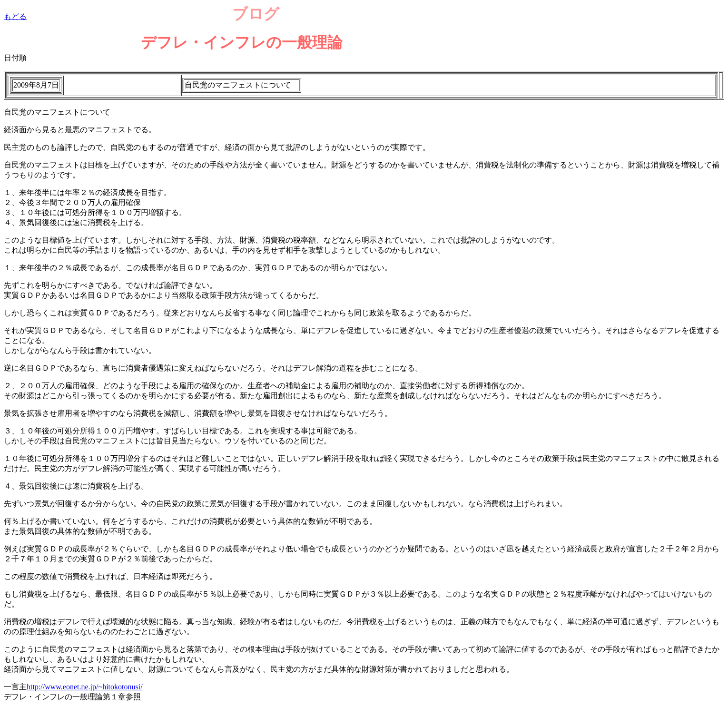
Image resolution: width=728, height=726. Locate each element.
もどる (15, 16)
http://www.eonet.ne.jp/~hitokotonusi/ (85, 687)
